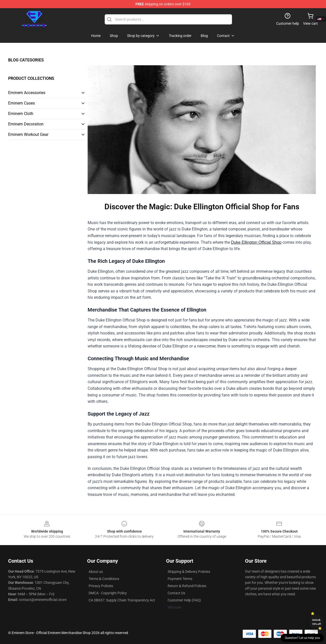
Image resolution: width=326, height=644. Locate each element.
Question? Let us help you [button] (302, 638)
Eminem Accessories (27, 93)
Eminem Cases (22, 103)
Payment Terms (180, 579)
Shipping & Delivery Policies (189, 572)
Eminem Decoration (26, 124)
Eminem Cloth (21, 114)
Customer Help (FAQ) (184, 600)
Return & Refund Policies (187, 586)
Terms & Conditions (104, 579)
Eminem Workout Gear (28, 134)
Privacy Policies (101, 586)
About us (96, 572)
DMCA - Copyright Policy (108, 593)
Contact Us (176, 593)
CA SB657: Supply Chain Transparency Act (122, 600)
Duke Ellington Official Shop (256, 242)
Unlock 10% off (316, 622)
